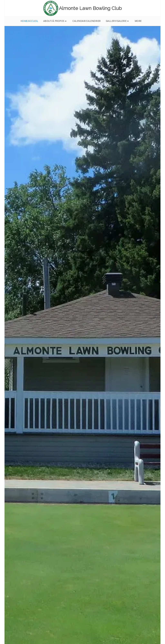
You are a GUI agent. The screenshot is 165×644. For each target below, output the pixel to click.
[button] (55, 21)
